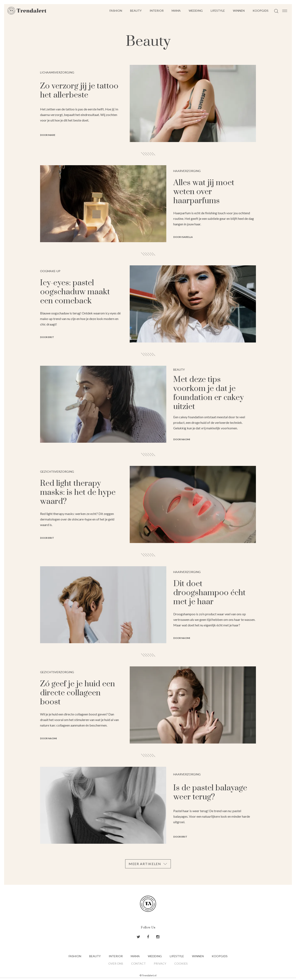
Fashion (116, 11)
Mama (176, 11)
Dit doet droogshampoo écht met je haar (209, 593)
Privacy (160, 963)
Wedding (196, 11)
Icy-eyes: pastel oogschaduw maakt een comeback (75, 292)
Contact (138, 963)
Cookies (181, 963)
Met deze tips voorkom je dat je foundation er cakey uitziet (209, 393)
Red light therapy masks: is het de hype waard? (78, 492)
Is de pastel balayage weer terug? (210, 793)
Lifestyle (218, 11)
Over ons (116, 963)
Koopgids (261, 11)
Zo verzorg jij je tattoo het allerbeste (79, 91)
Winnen (239, 11)
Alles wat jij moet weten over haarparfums (204, 192)
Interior (157, 11)
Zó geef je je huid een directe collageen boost (77, 693)
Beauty (136, 11)
